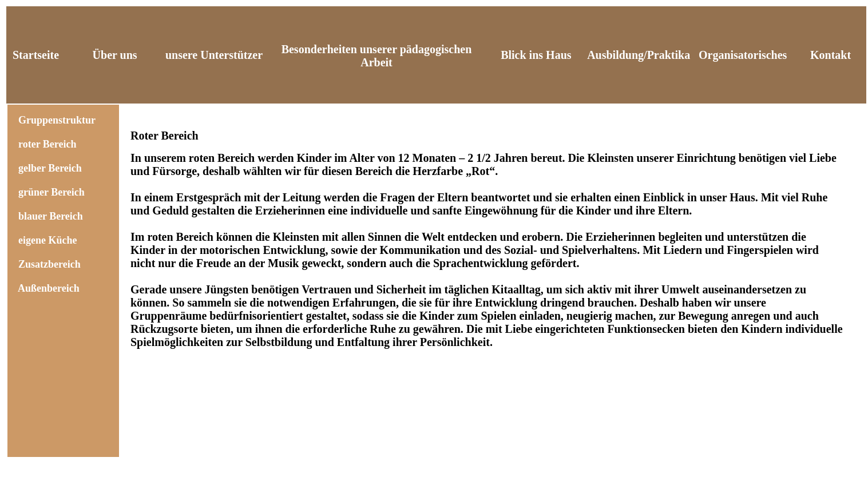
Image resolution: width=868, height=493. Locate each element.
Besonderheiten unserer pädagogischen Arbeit (377, 56)
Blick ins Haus (536, 55)
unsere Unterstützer (214, 55)
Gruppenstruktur (54, 120)
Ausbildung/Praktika (639, 55)
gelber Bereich (50, 168)
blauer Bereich (51, 216)
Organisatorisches (743, 55)
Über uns (115, 55)
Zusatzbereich (49, 264)
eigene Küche (47, 240)
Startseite (36, 55)
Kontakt (831, 55)
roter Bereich (47, 144)
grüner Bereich (51, 192)
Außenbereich (49, 288)
